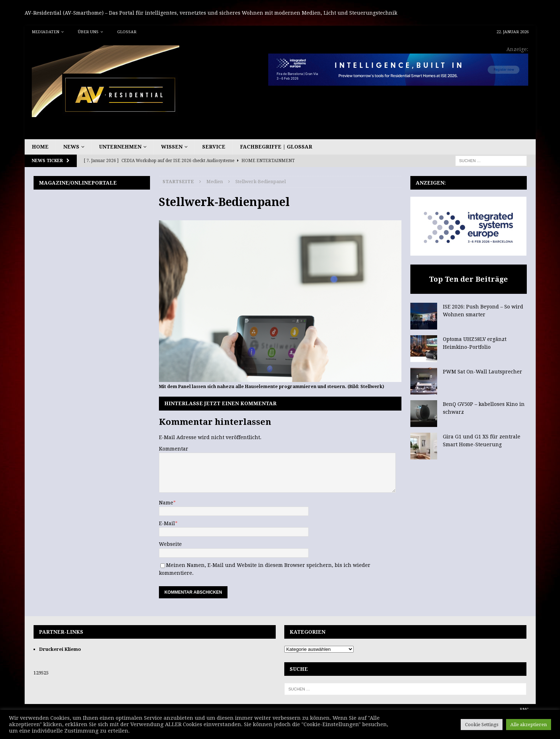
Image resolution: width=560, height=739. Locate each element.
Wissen (172, 147)
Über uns (88, 32)
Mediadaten (46, 32)
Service (214, 147)
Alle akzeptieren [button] (529, 725)
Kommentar (174, 449)
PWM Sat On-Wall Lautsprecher (482, 372)
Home (40, 147)
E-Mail (167, 523)
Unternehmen (120, 147)
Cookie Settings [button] (482, 725)
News (71, 147)
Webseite (170, 544)
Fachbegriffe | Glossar (276, 147)
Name (166, 503)
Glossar (127, 32)
